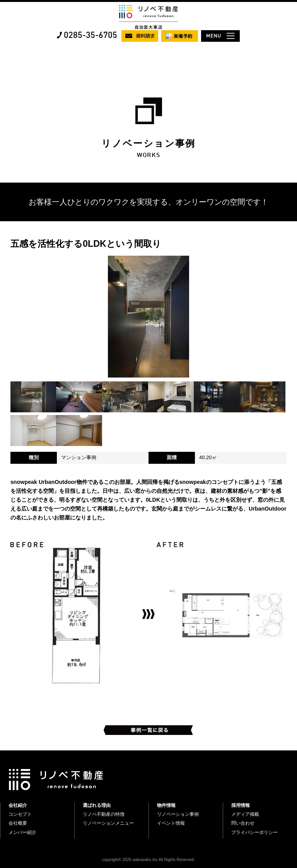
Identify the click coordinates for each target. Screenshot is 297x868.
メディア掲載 (245, 814)
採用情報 (241, 805)
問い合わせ (243, 823)
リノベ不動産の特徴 (104, 814)
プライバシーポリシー (254, 832)
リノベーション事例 (178, 814)
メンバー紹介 (22, 832)
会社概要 (18, 823)
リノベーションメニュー (108, 823)
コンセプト (20, 814)
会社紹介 (18, 805)
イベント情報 (171, 823)
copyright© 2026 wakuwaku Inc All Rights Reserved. (148, 860)
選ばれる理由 (97, 805)
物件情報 (166, 805)
